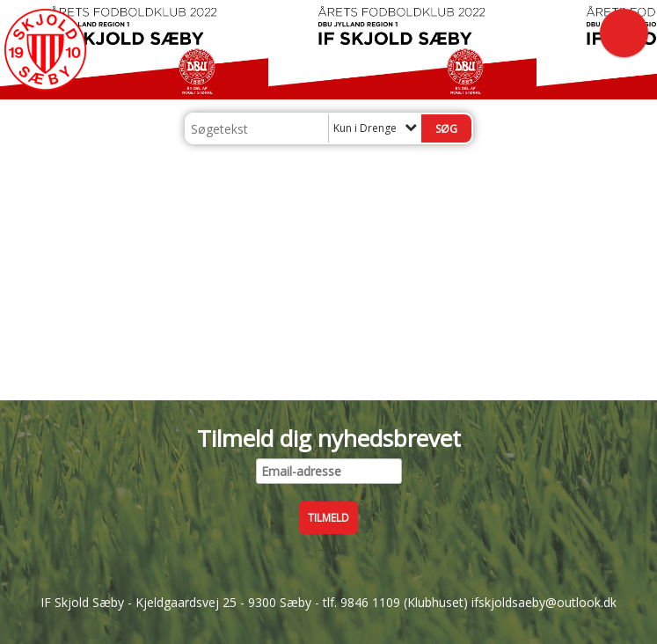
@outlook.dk (581, 602)
